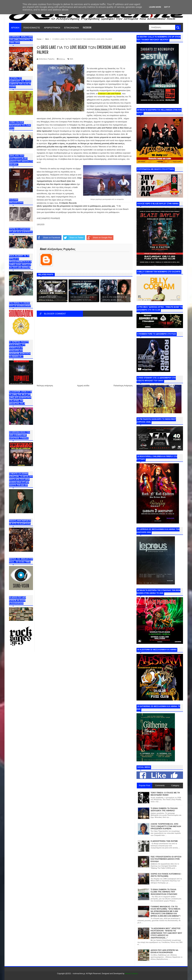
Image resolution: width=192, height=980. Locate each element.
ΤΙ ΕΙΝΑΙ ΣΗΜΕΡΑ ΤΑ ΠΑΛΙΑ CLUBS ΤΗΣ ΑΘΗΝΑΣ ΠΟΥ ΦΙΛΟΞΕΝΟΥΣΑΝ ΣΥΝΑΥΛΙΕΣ (164, 892)
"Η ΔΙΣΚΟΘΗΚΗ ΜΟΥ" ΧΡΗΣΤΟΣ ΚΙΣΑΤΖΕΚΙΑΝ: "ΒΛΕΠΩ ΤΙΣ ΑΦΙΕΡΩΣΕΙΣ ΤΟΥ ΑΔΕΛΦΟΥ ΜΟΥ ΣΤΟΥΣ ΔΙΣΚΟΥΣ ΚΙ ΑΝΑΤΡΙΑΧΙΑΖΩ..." (166, 933)
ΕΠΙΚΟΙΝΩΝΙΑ (71, 27)
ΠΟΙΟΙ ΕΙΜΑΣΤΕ (32, 27)
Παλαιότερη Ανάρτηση (123, 386)
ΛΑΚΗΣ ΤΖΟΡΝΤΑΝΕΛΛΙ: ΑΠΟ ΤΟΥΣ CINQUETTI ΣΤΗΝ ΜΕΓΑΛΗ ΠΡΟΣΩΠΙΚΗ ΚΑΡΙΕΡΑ (166, 826)
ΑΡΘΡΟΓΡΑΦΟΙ (52, 27)
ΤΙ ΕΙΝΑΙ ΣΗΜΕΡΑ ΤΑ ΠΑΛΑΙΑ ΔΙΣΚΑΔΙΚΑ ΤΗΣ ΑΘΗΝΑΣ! (164, 810)
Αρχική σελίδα (83, 386)
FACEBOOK (87, 27)
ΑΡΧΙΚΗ (15, 27)
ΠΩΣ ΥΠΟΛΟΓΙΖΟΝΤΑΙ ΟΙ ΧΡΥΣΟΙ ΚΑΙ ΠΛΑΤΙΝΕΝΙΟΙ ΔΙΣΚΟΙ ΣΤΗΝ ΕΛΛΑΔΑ (166, 859)
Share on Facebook (48, 238)
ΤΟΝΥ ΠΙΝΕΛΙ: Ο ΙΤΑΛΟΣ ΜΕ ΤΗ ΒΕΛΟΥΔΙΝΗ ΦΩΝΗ (165, 794)
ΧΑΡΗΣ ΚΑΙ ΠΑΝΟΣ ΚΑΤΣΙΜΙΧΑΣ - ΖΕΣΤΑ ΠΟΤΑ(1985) (166, 875)
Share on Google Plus (99, 238)
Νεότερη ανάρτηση (45, 386)
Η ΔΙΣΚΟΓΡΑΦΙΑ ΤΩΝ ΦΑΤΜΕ (164, 841)
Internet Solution (131, 974)
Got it (167, 7)
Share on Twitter (73, 238)
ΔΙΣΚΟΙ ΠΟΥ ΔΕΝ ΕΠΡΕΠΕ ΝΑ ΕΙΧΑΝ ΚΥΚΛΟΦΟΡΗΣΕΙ (164, 951)
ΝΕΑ (71, 59)
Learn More (155, 7)
